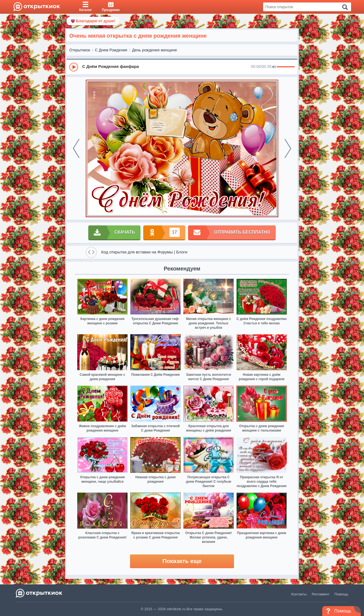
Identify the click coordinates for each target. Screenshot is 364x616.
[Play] (74, 67)
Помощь (341, 594)
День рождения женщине (155, 50)
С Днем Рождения (111, 50)
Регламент (321, 594)
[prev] (76, 148)
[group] (182, 67)
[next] (288, 148)
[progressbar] (286, 67)
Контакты (299, 594)
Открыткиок (80, 50)
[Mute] (274, 67)
